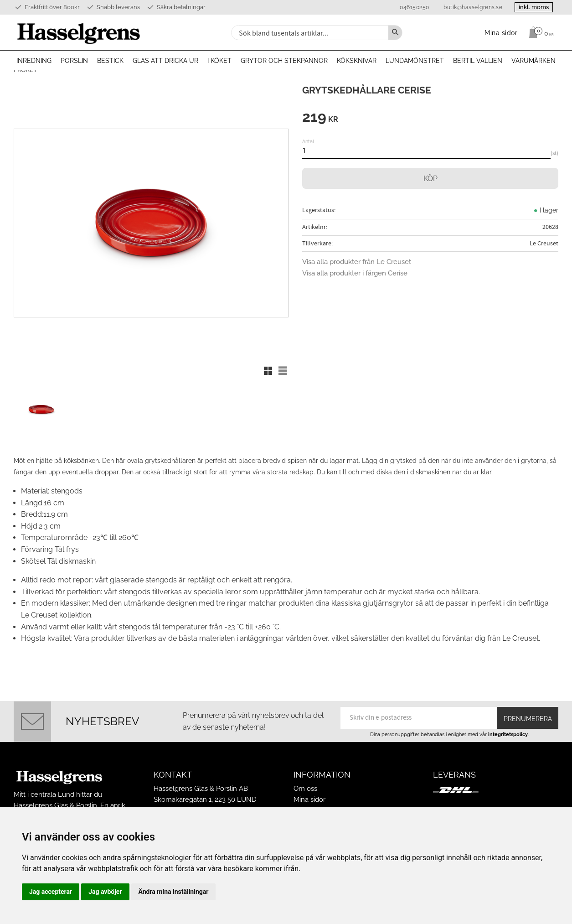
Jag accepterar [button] (51, 892)
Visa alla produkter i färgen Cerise (355, 273)
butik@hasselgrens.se (469, 7)
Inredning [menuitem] (34, 61)
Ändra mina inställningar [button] (174, 892)
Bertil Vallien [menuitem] (478, 61)
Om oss (305, 784)
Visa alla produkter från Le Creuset (357, 262)
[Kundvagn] (539, 32)
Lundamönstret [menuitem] (415, 61)
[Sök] (395, 33)
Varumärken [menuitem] (533, 61)
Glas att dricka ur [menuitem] (165, 61)
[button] (268, 371)
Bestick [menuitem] (110, 61)
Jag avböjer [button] (105, 892)
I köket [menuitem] (219, 61)
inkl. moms (532, 7)
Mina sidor (309, 795)
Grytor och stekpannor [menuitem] (284, 61)
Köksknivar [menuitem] (357, 61)
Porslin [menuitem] (74, 61)
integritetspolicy (508, 730)
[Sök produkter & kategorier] (309, 33)
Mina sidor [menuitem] (501, 33)
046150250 (411, 7)
